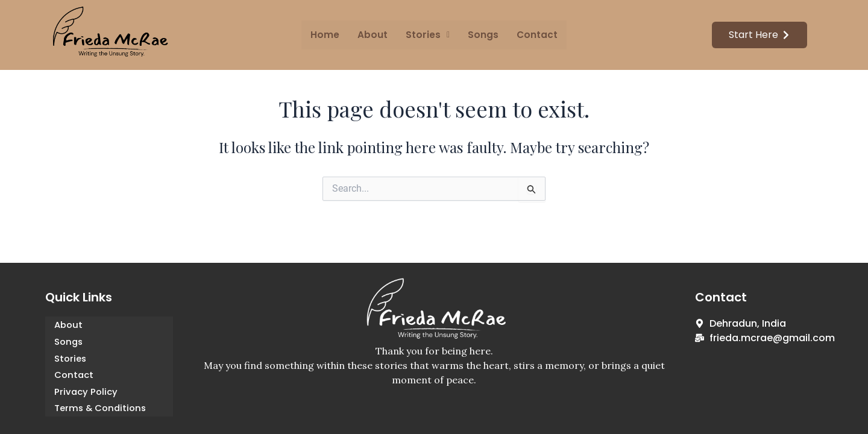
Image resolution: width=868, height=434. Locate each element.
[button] (428, 35)
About (373, 35)
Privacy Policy (86, 392)
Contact (536, 35)
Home (326, 35)
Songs (482, 35)
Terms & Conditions (101, 409)
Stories (71, 358)
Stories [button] (428, 35)
